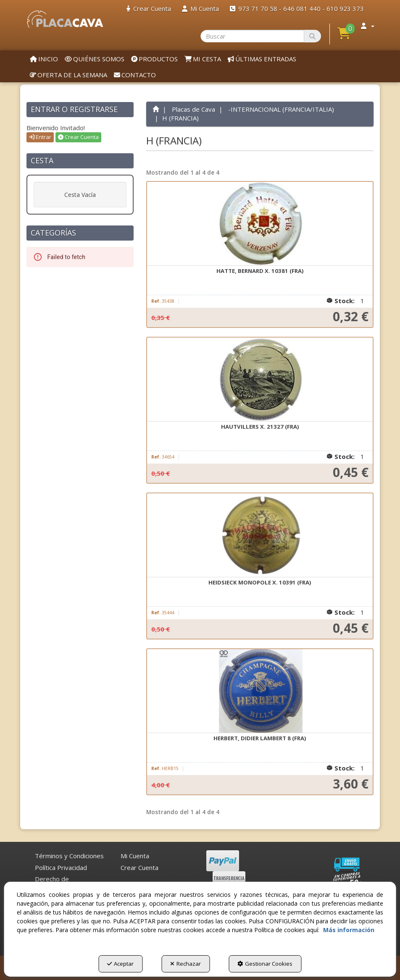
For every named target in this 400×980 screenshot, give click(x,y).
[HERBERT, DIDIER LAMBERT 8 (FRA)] (260, 691)
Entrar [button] (40, 137)
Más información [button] (349, 930)
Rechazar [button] (186, 964)
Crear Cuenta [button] (78, 137)
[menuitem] (149, 9)
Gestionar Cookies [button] (265, 964)
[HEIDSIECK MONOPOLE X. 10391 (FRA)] (260, 535)
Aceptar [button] (120, 964)
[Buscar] (312, 36)
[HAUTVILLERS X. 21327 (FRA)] (260, 380)
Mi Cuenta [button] (135, 856)
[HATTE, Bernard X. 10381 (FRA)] (260, 224)
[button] (65, 19)
